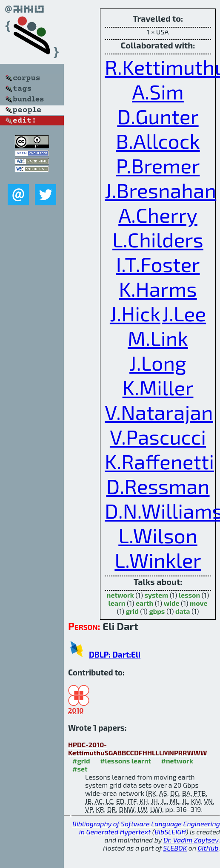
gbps (157, 611)
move (199, 603)
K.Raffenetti (159, 461)
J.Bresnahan (160, 190)
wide (172, 603)
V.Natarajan (159, 412)
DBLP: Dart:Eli (115, 654)
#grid (81, 761)
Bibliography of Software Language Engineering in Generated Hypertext (146, 828)
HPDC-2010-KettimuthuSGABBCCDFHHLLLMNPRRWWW (137, 749)
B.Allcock (158, 141)
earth (144, 603)
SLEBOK (175, 848)
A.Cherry (158, 215)
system (156, 595)
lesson (189, 595)
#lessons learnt (126, 761)
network (120, 595)
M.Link (158, 338)
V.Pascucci (158, 437)
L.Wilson (158, 535)
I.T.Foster (158, 264)
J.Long (158, 363)
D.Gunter (158, 116)
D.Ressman (158, 486)
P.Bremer (158, 165)
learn (117, 603)
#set (80, 769)
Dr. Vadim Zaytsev (191, 840)
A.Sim (158, 91)
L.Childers (158, 239)
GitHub (208, 848)
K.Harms (158, 289)
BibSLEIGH (170, 832)
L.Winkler (158, 560)
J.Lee (184, 313)
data (183, 611)
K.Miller (158, 387)
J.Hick (135, 313)
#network (177, 761)
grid (132, 611)
